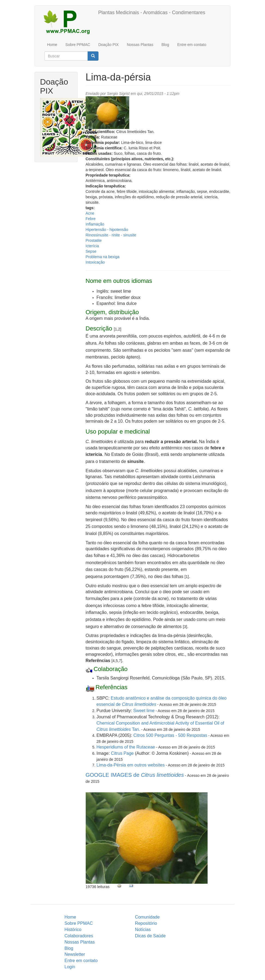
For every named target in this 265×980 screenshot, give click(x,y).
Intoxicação (95, 262)
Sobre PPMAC (78, 45)
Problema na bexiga (103, 257)
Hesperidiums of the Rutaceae (126, 747)
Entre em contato (192, 45)
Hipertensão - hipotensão (107, 230)
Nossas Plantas (140, 45)
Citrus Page (122, 753)
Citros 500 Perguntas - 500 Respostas (170, 735)
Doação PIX (108, 45)
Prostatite (94, 240)
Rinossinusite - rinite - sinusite (111, 235)
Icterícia (92, 246)
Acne (90, 213)
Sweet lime (144, 711)
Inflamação (95, 224)
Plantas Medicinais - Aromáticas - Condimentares (152, 13)
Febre (91, 219)
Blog (165, 45)
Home (52, 45)
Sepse (91, 251)
